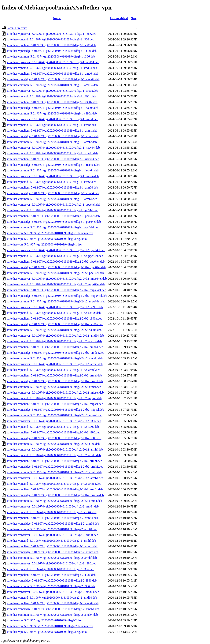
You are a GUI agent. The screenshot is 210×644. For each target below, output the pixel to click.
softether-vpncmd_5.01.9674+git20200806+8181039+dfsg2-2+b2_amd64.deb (54, 341)
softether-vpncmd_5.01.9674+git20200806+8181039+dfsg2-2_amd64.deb (52, 598)
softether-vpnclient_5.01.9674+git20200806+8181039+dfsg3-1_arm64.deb (52, 187)
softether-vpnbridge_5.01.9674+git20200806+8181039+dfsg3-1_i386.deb (52, 51)
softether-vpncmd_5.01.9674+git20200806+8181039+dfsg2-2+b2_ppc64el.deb (55, 256)
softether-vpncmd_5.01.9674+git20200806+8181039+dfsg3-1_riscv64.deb (52, 153)
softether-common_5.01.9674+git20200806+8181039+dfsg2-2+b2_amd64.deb (55, 358)
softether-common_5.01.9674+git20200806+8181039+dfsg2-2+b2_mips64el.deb (56, 301)
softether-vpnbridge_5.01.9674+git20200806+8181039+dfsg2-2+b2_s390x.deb (55, 324)
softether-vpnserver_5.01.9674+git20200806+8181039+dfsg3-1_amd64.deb (53, 62)
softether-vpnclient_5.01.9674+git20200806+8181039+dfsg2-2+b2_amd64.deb (55, 347)
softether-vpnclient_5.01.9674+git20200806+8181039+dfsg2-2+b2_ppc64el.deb (56, 262)
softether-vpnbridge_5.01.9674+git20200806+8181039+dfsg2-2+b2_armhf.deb (55, 467)
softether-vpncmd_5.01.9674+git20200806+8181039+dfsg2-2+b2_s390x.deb (54, 313)
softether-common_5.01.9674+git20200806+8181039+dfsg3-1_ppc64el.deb (53, 227)
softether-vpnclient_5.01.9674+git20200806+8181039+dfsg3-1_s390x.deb (52, 102)
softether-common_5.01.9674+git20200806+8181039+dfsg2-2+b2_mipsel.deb (55, 415)
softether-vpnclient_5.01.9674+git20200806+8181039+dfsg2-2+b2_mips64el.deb (56, 290)
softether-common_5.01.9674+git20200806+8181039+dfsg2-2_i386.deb (51, 586)
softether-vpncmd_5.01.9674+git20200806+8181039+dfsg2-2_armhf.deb (51, 541)
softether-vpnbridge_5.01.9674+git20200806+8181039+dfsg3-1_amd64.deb (53, 79)
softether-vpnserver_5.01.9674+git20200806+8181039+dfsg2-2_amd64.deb (53, 592)
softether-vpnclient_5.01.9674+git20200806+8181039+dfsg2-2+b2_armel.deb (54, 375)
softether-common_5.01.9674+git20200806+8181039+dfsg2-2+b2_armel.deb (54, 387)
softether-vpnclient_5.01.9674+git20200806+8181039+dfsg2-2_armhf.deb (52, 546)
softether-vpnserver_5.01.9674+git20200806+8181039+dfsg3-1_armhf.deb (52, 119)
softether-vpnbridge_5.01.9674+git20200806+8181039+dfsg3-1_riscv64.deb (53, 165)
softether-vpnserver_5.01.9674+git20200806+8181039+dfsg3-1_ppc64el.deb (54, 205)
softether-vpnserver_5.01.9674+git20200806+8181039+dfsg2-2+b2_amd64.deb (55, 336)
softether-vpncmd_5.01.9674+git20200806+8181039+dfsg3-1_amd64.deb (52, 68)
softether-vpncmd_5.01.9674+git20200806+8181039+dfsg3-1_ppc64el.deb (52, 210)
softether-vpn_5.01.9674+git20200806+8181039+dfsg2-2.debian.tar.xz (50, 626)
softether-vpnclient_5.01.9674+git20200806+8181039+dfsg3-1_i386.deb (51, 45)
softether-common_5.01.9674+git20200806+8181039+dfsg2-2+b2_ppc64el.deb (55, 273)
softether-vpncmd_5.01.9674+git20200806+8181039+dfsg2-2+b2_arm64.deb (54, 484)
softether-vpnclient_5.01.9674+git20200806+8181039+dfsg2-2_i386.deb (51, 575)
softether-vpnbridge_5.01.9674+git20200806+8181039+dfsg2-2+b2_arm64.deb (55, 495)
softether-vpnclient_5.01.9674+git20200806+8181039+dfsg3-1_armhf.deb (52, 131)
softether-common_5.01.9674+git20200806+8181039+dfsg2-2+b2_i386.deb (53, 444)
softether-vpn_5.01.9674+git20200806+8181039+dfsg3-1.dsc (44, 244)
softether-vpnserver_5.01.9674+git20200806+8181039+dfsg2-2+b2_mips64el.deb (57, 279)
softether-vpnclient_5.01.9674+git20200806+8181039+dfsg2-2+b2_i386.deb (53, 432)
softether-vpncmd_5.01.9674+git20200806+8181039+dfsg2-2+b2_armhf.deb (54, 455)
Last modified (119, 18)
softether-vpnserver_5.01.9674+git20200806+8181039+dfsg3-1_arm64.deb (53, 176)
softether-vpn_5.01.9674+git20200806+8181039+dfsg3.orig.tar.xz (47, 239)
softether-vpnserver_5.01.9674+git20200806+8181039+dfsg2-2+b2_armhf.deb (55, 449)
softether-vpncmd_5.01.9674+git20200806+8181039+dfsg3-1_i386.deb (50, 39)
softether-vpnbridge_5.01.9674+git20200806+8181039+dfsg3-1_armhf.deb (53, 136)
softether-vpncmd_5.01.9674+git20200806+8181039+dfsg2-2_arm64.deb (52, 512)
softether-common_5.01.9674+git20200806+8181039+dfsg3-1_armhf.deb (52, 142)
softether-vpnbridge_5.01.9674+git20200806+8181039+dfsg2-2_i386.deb (52, 580)
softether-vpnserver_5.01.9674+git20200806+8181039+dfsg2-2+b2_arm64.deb (55, 478)
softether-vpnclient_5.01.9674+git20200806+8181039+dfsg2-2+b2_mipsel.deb (55, 404)
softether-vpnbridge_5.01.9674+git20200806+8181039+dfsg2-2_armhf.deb (53, 552)
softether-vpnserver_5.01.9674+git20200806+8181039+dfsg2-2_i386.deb (51, 563)
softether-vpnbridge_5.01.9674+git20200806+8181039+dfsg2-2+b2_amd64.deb (55, 353)
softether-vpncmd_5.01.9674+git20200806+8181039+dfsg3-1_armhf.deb (51, 125)
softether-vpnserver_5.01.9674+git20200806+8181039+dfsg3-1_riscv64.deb (53, 148)
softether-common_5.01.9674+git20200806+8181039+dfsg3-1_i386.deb (51, 56)
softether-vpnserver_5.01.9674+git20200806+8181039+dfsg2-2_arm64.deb (53, 506)
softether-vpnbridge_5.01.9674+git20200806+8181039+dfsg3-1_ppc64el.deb (54, 222)
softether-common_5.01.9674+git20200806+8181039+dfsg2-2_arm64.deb (52, 529)
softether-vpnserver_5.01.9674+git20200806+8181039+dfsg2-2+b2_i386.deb (54, 421)
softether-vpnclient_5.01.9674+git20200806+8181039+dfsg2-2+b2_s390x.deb (54, 318)
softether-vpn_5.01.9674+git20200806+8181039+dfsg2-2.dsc (44, 620)
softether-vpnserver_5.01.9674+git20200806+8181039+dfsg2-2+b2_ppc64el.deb (56, 250)
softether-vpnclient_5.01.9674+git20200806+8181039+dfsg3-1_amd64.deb (53, 74)
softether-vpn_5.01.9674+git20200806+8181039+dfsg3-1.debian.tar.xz (50, 233)
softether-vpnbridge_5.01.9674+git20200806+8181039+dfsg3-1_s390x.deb (53, 108)
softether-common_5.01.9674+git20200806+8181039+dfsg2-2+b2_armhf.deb (54, 472)
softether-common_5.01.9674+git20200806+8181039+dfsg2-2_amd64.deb (52, 615)
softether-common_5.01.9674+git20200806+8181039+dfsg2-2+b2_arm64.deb (54, 501)
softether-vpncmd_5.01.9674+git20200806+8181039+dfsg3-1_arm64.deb (52, 182)
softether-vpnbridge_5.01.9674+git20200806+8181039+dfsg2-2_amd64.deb (53, 609)
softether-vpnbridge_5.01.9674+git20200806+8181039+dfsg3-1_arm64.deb (53, 193)
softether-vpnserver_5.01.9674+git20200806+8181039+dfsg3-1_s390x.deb (52, 91)
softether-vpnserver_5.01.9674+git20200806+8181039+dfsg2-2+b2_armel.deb (55, 364)
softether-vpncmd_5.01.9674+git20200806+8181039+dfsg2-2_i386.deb (50, 569)
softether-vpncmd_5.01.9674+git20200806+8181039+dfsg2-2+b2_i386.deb (53, 427)
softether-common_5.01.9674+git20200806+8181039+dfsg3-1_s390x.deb (52, 113)
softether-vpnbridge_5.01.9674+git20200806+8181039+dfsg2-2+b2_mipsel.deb (55, 410)
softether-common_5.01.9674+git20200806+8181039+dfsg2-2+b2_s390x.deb (54, 330)
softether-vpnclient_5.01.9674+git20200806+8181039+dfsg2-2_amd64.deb (53, 603)
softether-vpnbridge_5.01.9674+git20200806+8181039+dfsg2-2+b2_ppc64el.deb (56, 267)
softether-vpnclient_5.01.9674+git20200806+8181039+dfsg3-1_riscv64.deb (53, 159)
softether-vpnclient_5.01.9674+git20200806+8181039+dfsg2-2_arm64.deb (52, 518)
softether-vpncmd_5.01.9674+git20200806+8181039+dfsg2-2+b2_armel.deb (53, 370)
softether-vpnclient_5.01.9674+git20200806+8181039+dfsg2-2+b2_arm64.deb (55, 489)
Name (57, 18)
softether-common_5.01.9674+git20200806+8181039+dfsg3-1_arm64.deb (52, 199)
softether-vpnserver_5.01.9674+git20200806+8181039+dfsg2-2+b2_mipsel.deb (55, 393)
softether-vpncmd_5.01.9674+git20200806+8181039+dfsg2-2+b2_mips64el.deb (56, 284)
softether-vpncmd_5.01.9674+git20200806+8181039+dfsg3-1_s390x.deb (51, 96)
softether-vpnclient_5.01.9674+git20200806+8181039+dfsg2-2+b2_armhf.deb (54, 461)
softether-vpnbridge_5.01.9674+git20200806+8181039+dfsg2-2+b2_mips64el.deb (57, 296)
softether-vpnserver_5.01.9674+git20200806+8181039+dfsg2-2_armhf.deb (52, 535)
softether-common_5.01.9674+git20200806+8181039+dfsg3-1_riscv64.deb (53, 170)
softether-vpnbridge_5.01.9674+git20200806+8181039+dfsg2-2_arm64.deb (53, 524)
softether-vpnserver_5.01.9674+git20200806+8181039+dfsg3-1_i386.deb (51, 34)
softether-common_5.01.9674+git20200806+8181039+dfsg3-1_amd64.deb (52, 85)
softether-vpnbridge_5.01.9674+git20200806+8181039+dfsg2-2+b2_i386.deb (54, 438)
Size (134, 18)
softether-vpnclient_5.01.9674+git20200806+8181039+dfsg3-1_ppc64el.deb (53, 216)
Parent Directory (17, 28)
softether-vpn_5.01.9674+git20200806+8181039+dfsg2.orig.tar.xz (47, 632)
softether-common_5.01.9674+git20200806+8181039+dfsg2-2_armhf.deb (52, 558)
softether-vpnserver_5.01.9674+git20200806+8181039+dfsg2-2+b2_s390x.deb (55, 307)
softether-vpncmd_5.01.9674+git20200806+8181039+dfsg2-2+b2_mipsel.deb (54, 398)
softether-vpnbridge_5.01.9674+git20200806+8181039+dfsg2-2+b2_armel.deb (55, 381)
